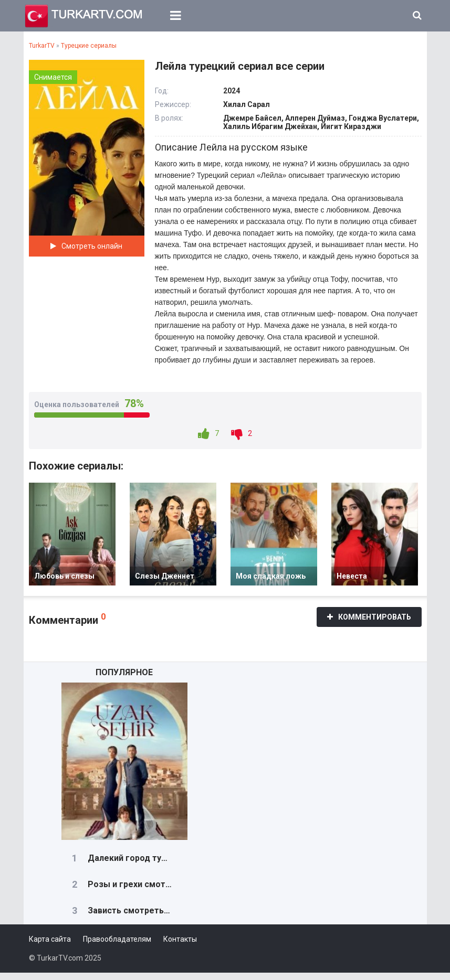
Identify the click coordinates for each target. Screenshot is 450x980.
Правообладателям (117, 946)
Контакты (180, 946)
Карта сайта (50, 946)
